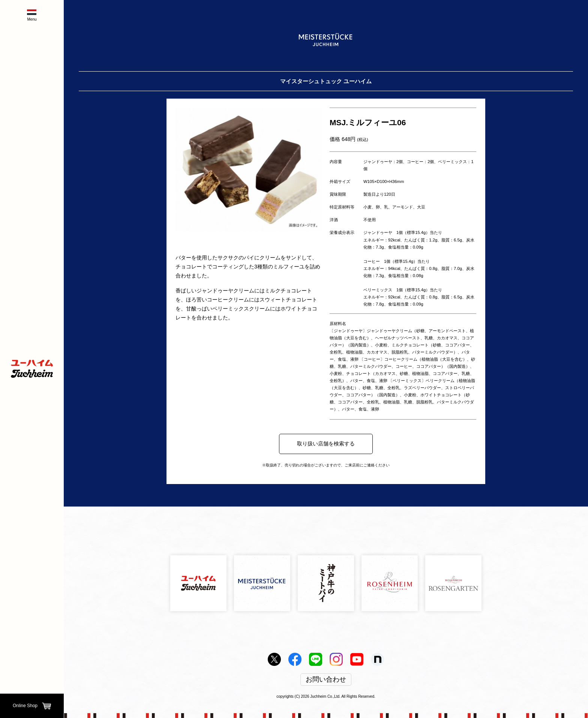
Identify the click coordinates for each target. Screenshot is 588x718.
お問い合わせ (326, 680)
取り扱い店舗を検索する (326, 444)
